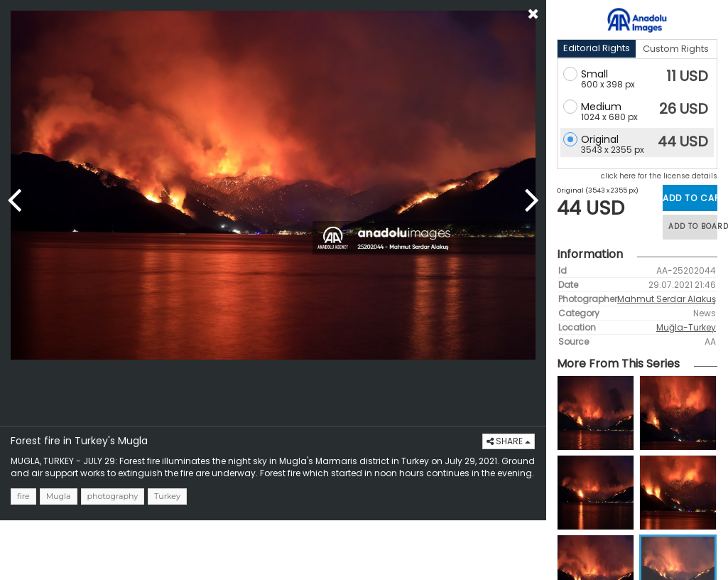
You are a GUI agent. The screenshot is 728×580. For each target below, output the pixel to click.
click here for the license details (659, 176)
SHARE (509, 441)
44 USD (683, 141)
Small (594, 74)
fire (23, 496)
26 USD (684, 109)
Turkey (167, 496)
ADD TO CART (690, 198)
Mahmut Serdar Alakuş (667, 299)
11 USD (687, 76)
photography (113, 496)
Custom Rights (676, 49)
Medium (601, 107)
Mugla (59, 496)
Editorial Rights (597, 48)
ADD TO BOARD (693, 226)
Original (600, 139)
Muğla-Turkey (686, 327)
